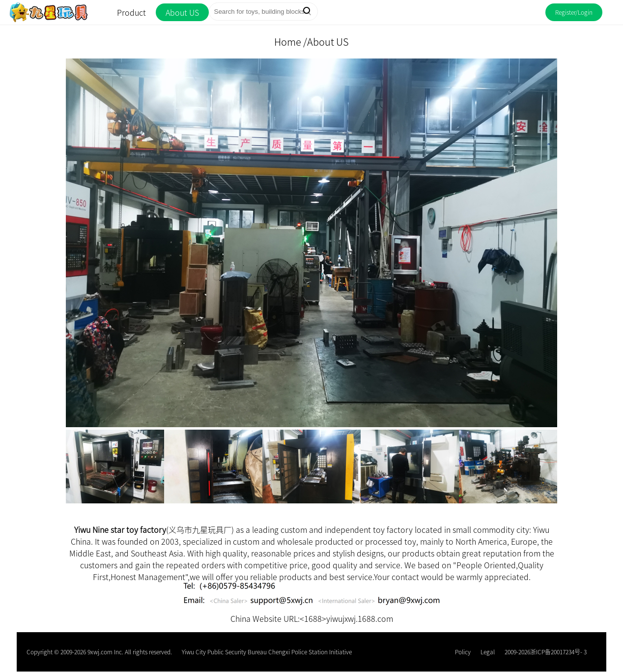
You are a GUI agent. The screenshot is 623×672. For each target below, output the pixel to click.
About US (182, 12)
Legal (488, 652)
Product (131, 12)
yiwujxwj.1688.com (360, 618)
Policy (463, 652)
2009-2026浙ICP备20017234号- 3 (546, 652)
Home (288, 42)
